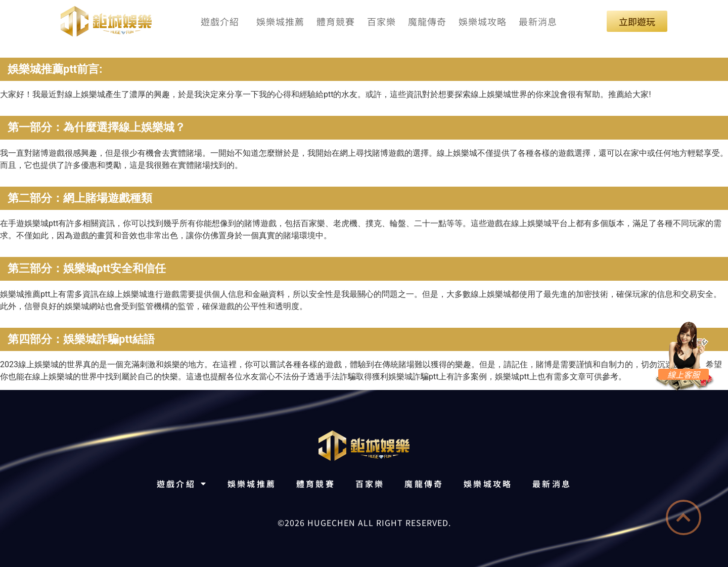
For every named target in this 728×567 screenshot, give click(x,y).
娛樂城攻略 (483, 21)
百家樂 (381, 21)
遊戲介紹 (222, 21)
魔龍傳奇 (427, 21)
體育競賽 (336, 21)
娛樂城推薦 (280, 21)
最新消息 (538, 21)
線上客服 (684, 374)
